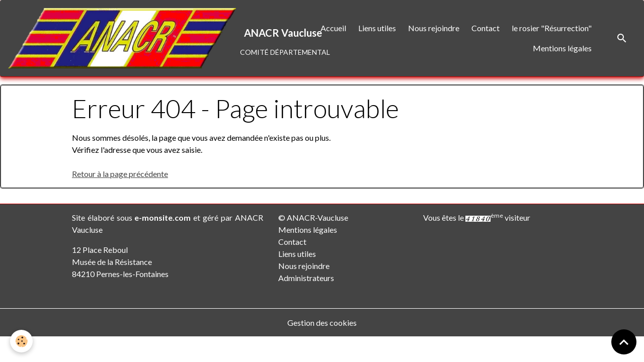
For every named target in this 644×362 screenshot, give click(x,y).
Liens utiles (377, 28)
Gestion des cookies (322, 323)
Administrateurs (306, 278)
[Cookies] (21, 341)
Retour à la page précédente (120, 174)
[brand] (148, 38)
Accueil (333, 28)
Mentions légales (562, 48)
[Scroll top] (624, 342)
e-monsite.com (163, 217)
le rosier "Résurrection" (552, 28)
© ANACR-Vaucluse (313, 217)
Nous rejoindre (434, 28)
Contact (486, 28)
